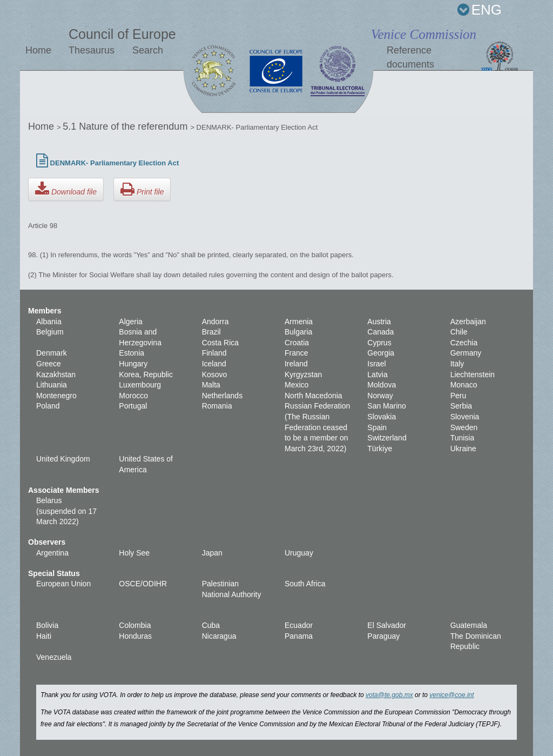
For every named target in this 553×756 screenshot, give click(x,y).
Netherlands (222, 396)
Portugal (133, 406)
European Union (63, 584)
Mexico (296, 385)
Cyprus (379, 343)
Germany (466, 353)
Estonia (131, 353)
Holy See (134, 553)
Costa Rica (220, 343)
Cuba (211, 625)
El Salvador (387, 625)
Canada (380, 332)
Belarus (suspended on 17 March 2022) (66, 511)
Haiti (44, 636)
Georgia (381, 353)
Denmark (52, 353)
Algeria (131, 322)
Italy (457, 364)
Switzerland (387, 438)
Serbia (461, 406)
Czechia (464, 343)
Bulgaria (298, 332)
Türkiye (380, 449)
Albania (49, 322)
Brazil (211, 332)
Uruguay (299, 553)
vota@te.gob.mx (389, 695)
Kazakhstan (56, 374)
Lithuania (52, 385)
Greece (49, 364)
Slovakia (382, 417)
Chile (459, 332)
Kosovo (215, 374)
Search (148, 50)
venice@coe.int (451, 695)
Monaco (464, 385)
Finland (214, 353)
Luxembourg (140, 385)
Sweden (464, 427)
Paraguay (383, 636)
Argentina (52, 553)
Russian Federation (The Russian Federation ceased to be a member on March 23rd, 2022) (317, 427)
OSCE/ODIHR (143, 584)
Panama (299, 636)
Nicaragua (219, 636)
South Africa (305, 584)
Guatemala (469, 625)
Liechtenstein (473, 374)
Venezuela (54, 657)
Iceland (214, 364)
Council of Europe (122, 34)
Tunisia (463, 438)
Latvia (377, 374)
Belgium (50, 332)
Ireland (296, 364)
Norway (380, 396)
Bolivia (47, 625)
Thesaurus (92, 50)
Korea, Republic (146, 374)
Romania (217, 406)
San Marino (387, 406)
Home (38, 50)
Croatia (297, 343)
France (296, 353)
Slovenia (465, 417)
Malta (211, 385)
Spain (377, 427)
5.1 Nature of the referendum (126, 126)
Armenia (299, 322)
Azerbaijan (468, 322)
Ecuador (299, 625)
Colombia (135, 625)
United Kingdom (63, 459)
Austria (379, 322)
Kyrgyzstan (303, 374)
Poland (48, 406)
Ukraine (463, 449)
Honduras (135, 636)
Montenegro (56, 396)
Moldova (382, 385)
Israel (376, 364)
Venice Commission (424, 34)
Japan (212, 553)
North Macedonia (313, 396)
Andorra (215, 322)
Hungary (133, 364)
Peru (458, 396)
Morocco (133, 396)
